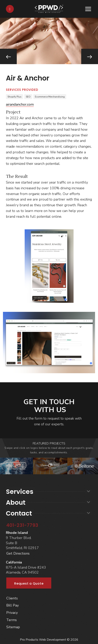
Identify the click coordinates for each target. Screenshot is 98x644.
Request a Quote (29, 584)
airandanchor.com (20, 104)
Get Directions (18, 553)
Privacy (12, 613)
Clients (12, 598)
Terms (12, 620)
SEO (28, 97)
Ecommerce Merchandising (50, 97)
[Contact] (10, 9)
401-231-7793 (22, 525)
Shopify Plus (14, 97)
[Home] (49, 8)
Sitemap (13, 627)
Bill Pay (13, 605)
